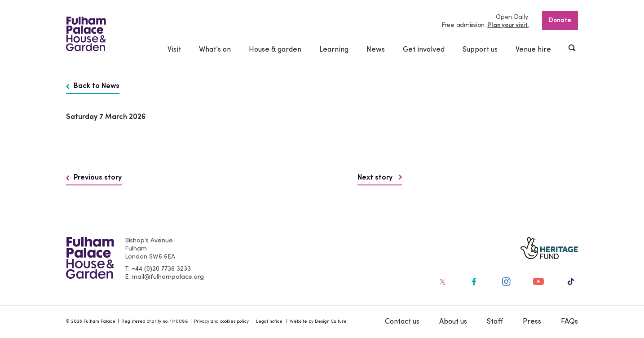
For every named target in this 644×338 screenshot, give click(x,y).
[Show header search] (573, 49)
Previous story (94, 178)
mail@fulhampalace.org (168, 277)
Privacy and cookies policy (221, 322)
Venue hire (533, 50)
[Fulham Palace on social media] (441, 281)
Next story (380, 178)
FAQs (569, 322)
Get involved (424, 50)
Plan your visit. (508, 25)
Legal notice (269, 322)
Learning (334, 50)
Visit (174, 50)
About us (453, 322)
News (376, 50)
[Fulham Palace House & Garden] (86, 34)
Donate (560, 20)
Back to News (93, 86)
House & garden (275, 50)
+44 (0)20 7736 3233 (161, 269)
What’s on (215, 50)
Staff (495, 322)
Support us (480, 50)
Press (532, 322)
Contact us (402, 322)
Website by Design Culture (318, 322)
